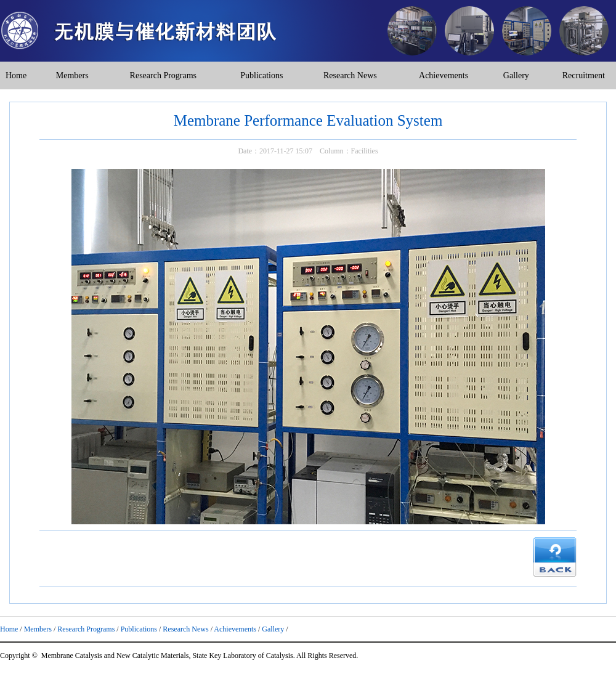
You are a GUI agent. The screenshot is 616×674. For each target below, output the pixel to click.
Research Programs (163, 75)
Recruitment (584, 75)
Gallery (516, 75)
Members (72, 75)
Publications (261, 75)
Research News (350, 75)
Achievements (444, 75)
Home (16, 75)
